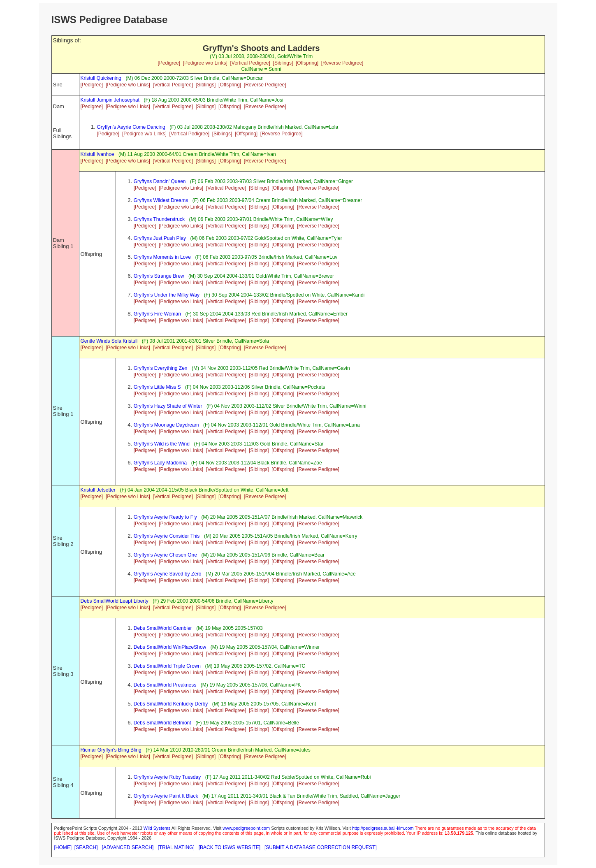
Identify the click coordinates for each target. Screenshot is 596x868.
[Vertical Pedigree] (250, 63)
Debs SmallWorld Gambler (163, 628)
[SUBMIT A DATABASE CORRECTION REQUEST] (321, 847)
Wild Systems (157, 828)
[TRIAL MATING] (176, 847)
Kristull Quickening (101, 78)
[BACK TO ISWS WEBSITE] (230, 847)
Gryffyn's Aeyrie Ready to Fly (165, 517)
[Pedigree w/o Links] (205, 63)
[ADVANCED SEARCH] (128, 847)
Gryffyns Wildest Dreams (161, 200)
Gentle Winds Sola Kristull (109, 341)
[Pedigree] (169, 63)
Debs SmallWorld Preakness (165, 685)
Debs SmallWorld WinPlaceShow (170, 647)
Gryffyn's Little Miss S (157, 387)
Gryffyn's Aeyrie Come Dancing (131, 127)
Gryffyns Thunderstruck (159, 219)
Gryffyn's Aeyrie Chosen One (165, 555)
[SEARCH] (86, 847)
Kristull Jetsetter (98, 490)
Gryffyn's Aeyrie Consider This (167, 536)
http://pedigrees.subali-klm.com (383, 828)
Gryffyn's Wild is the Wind (162, 444)
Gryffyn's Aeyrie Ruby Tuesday (167, 777)
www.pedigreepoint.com (246, 828)
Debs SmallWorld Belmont (162, 723)
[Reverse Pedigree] (342, 63)
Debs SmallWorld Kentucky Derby (171, 704)
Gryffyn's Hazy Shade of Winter (168, 406)
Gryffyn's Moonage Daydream (166, 425)
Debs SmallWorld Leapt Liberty (115, 601)
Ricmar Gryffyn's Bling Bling (111, 750)
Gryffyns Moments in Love (162, 257)
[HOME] (63, 847)
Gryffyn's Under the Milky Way (167, 295)
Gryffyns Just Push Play (160, 238)
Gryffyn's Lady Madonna (160, 463)
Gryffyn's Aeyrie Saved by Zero (168, 574)
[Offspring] (307, 63)
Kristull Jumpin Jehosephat (110, 100)
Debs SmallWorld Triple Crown (167, 666)
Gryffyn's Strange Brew (159, 276)
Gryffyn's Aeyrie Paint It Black (166, 796)
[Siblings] (283, 63)
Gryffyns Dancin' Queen (160, 181)
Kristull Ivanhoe (97, 154)
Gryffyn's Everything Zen (161, 368)
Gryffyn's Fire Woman (157, 314)
